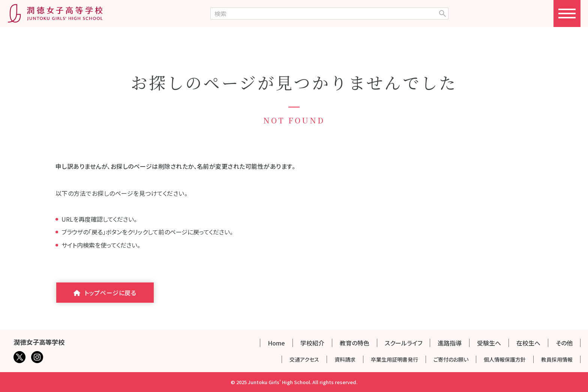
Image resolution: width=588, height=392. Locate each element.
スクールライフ (403, 343)
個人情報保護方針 (505, 359)
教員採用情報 (557, 359)
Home (276, 343)
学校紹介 (312, 343)
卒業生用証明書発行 (394, 359)
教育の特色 (355, 343)
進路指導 (450, 343)
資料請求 (345, 359)
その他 (564, 343)
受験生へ (489, 343)
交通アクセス (304, 359)
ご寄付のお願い (451, 359)
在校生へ (528, 343)
